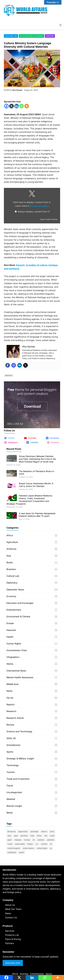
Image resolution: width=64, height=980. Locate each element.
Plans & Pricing (13, 939)
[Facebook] (6, 106)
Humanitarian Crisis (17, 650)
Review (10, 725)
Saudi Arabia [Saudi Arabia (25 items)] (20, 844)
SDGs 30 (11, 738)
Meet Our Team (13, 909)
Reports (10, 705)
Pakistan (50, 36)
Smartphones (13, 745)
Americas (11, 549)
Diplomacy (12, 583)
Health (10, 637)
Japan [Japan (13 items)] (10, 840)
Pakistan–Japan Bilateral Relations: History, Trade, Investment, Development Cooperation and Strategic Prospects (30, 500)
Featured (11, 630)
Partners (10, 943)
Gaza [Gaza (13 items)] (16, 836)
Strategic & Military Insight (20, 759)
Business (11, 569)
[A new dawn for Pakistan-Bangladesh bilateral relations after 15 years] (12, 516)
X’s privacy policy (39, 206)
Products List (12, 935)
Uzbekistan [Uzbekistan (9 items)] (12, 852)
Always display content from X (34, 212)
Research (11, 711)
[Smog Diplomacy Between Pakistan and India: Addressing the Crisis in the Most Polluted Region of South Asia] (12, 459)
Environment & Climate (18, 617)
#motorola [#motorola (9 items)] (12, 832)
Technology (13, 765)
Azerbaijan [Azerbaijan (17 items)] (34, 832)
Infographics (13, 657)
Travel (10, 786)
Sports (10, 752)
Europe (10, 623)
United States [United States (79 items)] (42, 848)
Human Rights (14, 644)
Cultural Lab (11, 36)
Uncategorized (14, 792)
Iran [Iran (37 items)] (46, 836)
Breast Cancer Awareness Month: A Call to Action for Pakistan (36, 485)
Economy (11, 596)
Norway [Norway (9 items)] (27, 840)
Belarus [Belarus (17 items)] (44, 832)
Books (10, 562)
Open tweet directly (49, 219)
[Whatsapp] (22, 106)
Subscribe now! (13, 963)
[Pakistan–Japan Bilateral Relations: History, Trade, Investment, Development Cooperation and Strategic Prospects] (12, 498)
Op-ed (10, 698)
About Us (10, 905)
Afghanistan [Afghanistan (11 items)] (23, 832)
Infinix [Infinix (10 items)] (39, 836)
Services (10, 931)
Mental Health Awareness (20, 677)
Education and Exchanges (31, 36)
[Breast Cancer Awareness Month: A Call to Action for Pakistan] (12, 486)
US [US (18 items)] (51, 848)
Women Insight (14, 806)
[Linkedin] (17, 106)
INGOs (10, 664)
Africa (10, 535)
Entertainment (14, 610)
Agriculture (12, 542)
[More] (27, 106)
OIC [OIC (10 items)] (34, 840)
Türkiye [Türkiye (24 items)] (30, 844)
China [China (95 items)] (52, 832)
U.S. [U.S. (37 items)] (37, 844)
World (9, 813)
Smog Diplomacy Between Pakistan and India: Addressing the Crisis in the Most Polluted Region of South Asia (37, 459)
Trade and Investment (18, 779)
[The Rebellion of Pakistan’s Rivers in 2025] (12, 474)
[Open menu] (60, 25)
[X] (11, 106)
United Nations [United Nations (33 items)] (28, 848)
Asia (9, 556)
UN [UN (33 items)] (51, 844)
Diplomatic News (15, 590)
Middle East (13, 684)
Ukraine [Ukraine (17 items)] (44, 844)
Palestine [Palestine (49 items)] (51, 840)
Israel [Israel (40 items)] (52, 836)
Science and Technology (19, 731)
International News (16, 671)
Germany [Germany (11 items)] (24, 836)
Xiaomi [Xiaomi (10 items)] (21, 852)
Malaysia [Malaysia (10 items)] (18, 840)
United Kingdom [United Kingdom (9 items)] (14, 848)
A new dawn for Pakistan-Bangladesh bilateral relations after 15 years (37, 515)
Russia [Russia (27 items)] (10, 844)
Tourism (11, 772)
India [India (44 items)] (32, 836)
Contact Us (11, 918)
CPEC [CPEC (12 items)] (9, 836)
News (9, 691)
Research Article (15, 718)
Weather (11, 799)
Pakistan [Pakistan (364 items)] (41, 840)
